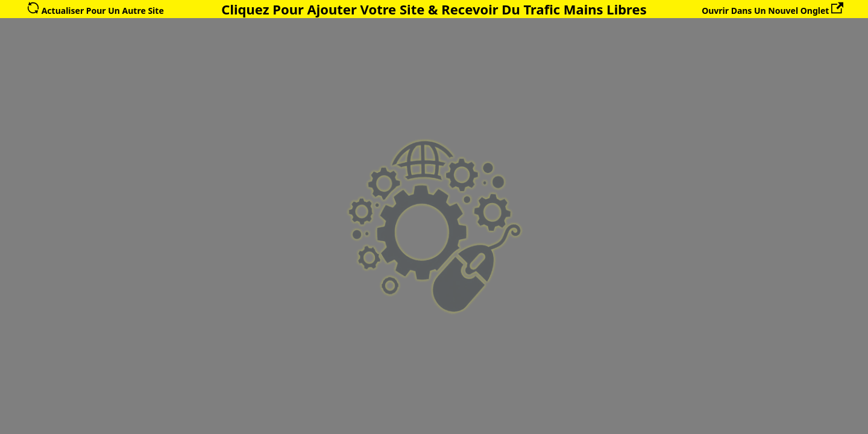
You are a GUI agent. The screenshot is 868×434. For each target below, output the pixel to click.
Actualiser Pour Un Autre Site (96, 11)
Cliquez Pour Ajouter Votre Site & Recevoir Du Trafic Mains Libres (434, 9)
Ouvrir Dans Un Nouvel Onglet (772, 11)
